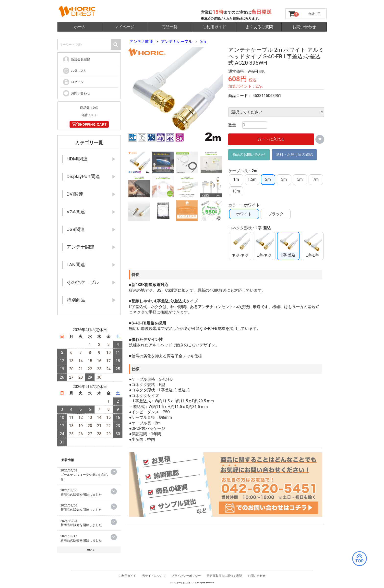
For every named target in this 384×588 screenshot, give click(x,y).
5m (300, 180)
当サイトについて (154, 577)
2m (203, 42)
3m (284, 180)
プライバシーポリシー (186, 577)
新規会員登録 (76, 60)
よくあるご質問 (259, 27)
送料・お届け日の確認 (294, 155)
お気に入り (75, 71)
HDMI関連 (77, 159)
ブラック (276, 214)
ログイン (73, 82)
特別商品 (76, 300)
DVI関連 (75, 194)
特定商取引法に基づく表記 (224, 577)
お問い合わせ (304, 27)
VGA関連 (76, 212)
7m (316, 180)
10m (236, 191)
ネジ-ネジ (240, 245)
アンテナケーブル (177, 42)
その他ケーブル (83, 282)
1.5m (252, 180)
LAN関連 (76, 265)
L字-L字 (312, 245)
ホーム (80, 27)
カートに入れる (271, 139)
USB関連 (76, 229)
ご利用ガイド (214, 27)
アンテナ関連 (141, 42)
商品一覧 (169, 27)
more (91, 549)
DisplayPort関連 (83, 176)
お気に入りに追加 (320, 139)
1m (236, 180)
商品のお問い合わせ (249, 155)
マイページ (125, 27)
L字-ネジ (264, 245)
